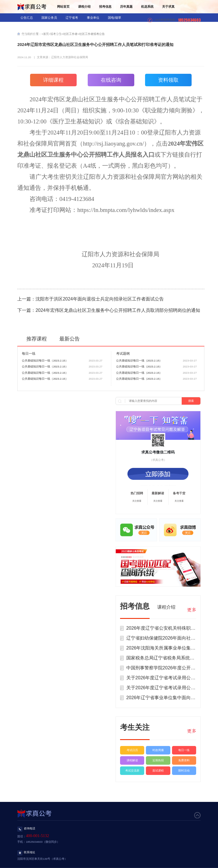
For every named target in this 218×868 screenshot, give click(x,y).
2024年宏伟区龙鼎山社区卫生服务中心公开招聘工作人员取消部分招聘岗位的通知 (118, 310)
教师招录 (52, 26)
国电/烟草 (115, 18)
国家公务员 (49, 18)
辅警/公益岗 (29, 35)
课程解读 (132, 760)
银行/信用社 (29, 26)
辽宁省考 (72, 18)
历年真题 (126, 7)
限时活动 (184, 771)
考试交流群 (132, 771)
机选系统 (147, 7)
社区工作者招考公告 (92, 34)
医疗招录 (73, 26)
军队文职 (94, 26)
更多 (192, 610)
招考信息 (105, 7)
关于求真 (168, 7)
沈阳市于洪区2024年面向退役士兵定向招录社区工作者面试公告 (100, 299)
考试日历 (132, 750)
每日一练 (184, 750)
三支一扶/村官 (119, 26)
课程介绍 (84, 7)
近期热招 (158, 760)
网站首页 (63, 7)
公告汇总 (27, 18)
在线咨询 (111, 80)
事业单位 (93, 18)
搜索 (191, 401)
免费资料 (184, 760)
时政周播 (158, 750)
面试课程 (158, 771)
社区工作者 (53, 35)
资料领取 (168, 80)
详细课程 (53, 80)
